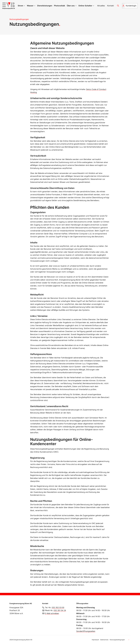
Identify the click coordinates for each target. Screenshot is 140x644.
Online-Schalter (85, 6)
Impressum (95, 640)
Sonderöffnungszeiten (86, 631)
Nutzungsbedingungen (117, 640)
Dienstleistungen (45, 6)
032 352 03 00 (58, 608)
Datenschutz (104, 640)
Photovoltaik (59, 6)
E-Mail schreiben (52, 613)
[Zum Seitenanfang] (129, 640)
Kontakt (111, 6)
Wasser (30, 6)
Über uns (71, 6)
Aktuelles (101, 6)
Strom (20, 6)
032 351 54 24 (60, 610)
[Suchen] (118, 6)
